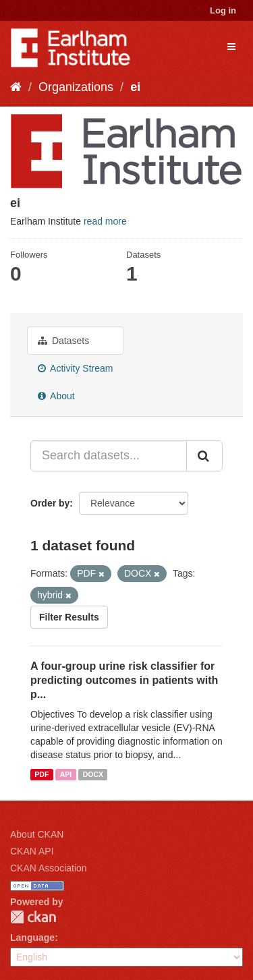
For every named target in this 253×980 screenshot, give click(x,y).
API (66, 774)
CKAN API (32, 851)
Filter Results (69, 617)
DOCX (93, 774)
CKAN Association (49, 868)
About (56, 396)
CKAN (33, 917)
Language (32, 938)
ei (135, 87)
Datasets (63, 341)
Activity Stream (75, 368)
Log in (223, 10)
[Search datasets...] (109, 456)
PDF (41, 774)
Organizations (76, 87)
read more (105, 221)
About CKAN (37, 834)
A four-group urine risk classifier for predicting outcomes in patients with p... (124, 680)
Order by (50, 503)
